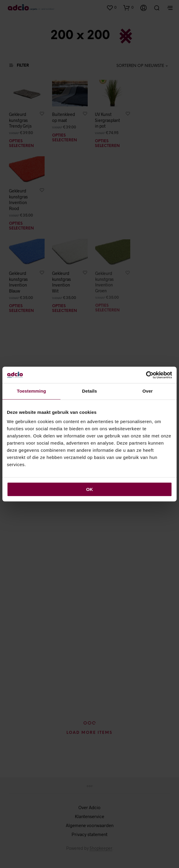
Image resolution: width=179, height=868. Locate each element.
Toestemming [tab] (31, 391)
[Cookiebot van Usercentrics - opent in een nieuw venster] (146, 375)
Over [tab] (148, 391)
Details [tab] (89, 391)
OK (90, 489)
